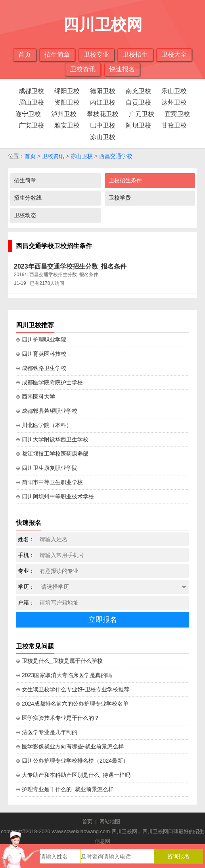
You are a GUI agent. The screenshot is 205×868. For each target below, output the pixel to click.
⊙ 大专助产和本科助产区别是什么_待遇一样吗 (73, 775)
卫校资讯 (83, 69)
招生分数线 (28, 198)
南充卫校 (138, 91)
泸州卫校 (64, 114)
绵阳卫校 (67, 91)
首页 (25, 54)
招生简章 (57, 54)
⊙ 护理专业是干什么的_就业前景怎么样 (65, 789)
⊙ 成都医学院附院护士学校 (49, 382)
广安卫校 (31, 125)
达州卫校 (174, 102)
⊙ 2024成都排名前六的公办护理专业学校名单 (72, 704)
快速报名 (122, 69)
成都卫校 (31, 91)
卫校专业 (96, 54)
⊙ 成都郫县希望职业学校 (47, 411)
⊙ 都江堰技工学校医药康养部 (52, 454)
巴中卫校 (103, 125)
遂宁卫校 (28, 114)
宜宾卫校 (177, 114)
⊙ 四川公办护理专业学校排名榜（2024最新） (72, 761)
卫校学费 (120, 198)
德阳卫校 (103, 91)
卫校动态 (25, 215)
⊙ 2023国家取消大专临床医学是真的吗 (64, 675)
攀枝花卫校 (103, 114)
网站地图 (110, 821)
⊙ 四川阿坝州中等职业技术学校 (55, 496)
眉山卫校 (31, 102)
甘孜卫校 (174, 125)
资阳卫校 (67, 102)
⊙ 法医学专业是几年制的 (47, 732)
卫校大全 (174, 54)
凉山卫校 (103, 137)
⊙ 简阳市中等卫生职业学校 (49, 482)
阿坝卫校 (138, 125)
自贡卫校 (138, 102)
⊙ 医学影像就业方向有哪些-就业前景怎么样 (70, 746)
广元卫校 (142, 114)
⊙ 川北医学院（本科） (44, 425)
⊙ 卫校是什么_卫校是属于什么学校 (59, 661)
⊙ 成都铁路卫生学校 (41, 368)
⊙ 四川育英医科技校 (41, 354)
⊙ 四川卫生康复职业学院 (47, 468)
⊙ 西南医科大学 (35, 397)
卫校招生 (135, 54)
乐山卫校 (174, 91)
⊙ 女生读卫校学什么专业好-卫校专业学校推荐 (73, 689)
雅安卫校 (67, 125)
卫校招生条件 (125, 180)
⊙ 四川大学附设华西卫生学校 (52, 439)
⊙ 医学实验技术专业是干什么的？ (58, 718)
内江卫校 (103, 102)
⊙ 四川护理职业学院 (41, 340)
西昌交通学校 (116, 156)
